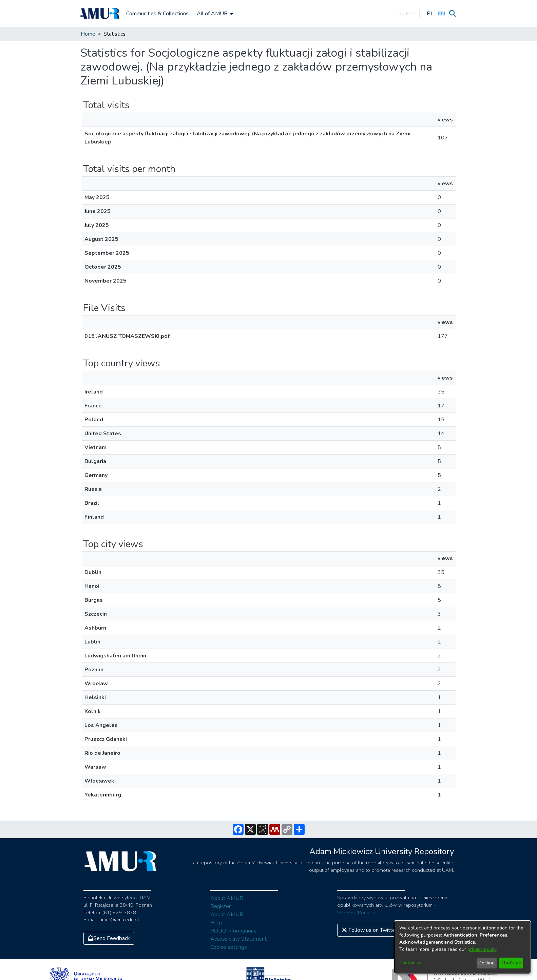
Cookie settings (229, 947)
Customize (410, 963)
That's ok (511, 963)
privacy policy (482, 949)
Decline (486, 963)
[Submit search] (453, 14)
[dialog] (462, 947)
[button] (430, 14)
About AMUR (227, 898)
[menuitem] (214, 14)
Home (88, 34)
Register (220, 906)
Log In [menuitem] (402, 14)
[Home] (100, 14)
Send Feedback (109, 938)
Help (216, 923)
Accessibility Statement (238, 939)
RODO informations (233, 931)
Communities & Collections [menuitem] (157, 14)
